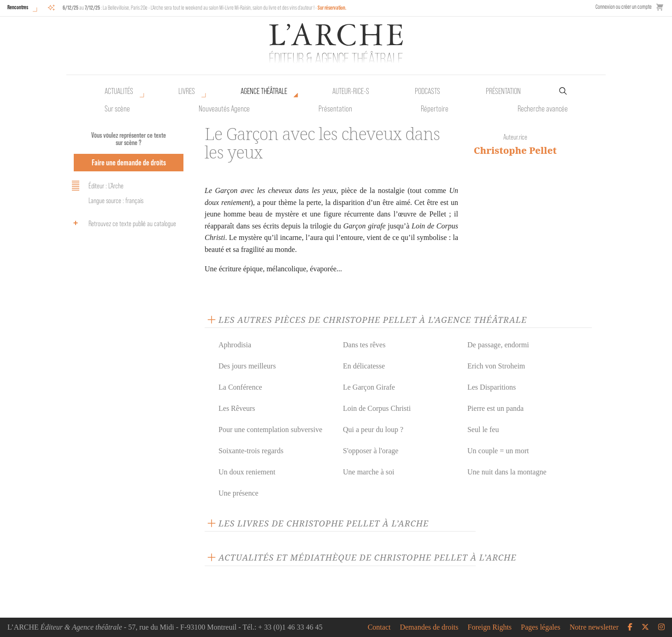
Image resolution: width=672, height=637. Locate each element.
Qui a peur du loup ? (373, 430)
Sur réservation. (332, 8)
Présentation (335, 109)
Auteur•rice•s (351, 91)
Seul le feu (483, 430)
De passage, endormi (498, 345)
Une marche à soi (369, 472)
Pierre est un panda (495, 408)
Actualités (119, 91)
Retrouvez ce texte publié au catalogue (122, 223)
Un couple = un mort (498, 451)
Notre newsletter (594, 627)
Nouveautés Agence (224, 109)
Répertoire (435, 109)
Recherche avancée (543, 109)
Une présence (239, 493)
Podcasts (427, 91)
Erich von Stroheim (496, 366)
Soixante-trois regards (251, 451)
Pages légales (541, 627)
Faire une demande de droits (129, 162)
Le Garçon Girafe (369, 387)
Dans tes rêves (364, 345)
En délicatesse (364, 366)
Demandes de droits (429, 627)
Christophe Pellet (515, 150)
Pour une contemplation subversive (270, 430)
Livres (187, 91)
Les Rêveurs (237, 408)
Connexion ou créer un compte (624, 7)
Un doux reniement (247, 472)
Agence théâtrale (264, 91)
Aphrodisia (235, 345)
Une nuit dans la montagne (507, 472)
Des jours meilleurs (247, 366)
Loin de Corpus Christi (377, 408)
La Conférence (240, 387)
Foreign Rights (490, 627)
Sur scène (117, 109)
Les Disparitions (492, 387)
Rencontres (18, 7)
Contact (379, 627)
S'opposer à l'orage (371, 451)
